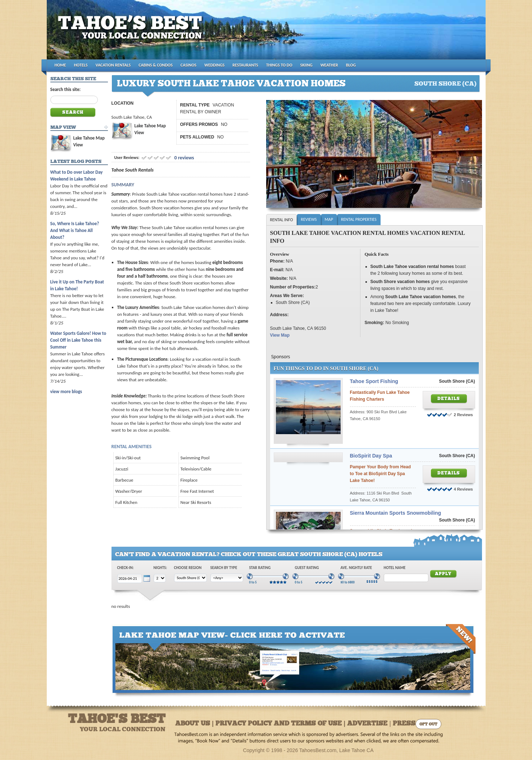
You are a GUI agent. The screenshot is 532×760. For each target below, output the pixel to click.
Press (404, 724)
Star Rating (260, 568)
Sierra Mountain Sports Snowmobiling (396, 513)
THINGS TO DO (279, 65)
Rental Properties (359, 219)
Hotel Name (395, 568)
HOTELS (81, 65)
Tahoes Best (132, 33)
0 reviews (183, 158)
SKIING (306, 65)
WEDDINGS (214, 65)
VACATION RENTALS (113, 65)
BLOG (351, 65)
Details (449, 399)
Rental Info (282, 220)
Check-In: (126, 568)
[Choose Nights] (160, 578)
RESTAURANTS (245, 65)
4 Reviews (463, 489)
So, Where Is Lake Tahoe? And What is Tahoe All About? (75, 230)
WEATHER (329, 65)
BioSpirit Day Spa (371, 456)
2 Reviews (463, 415)
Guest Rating (307, 568)
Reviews (309, 219)
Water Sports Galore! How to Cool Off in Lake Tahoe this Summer (78, 340)
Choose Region (188, 568)
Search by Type (224, 568)
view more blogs (66, 392)
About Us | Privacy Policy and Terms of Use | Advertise (281, 724)
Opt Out (428, 725)
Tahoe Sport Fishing (374, 381)
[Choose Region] (190, 578)
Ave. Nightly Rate (356, 568)
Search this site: (66, 89)
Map (329, 219)
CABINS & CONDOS (156, 65)
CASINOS (188, 65)
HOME (60, 65)
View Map (280, 335)
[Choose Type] (227, 578)
